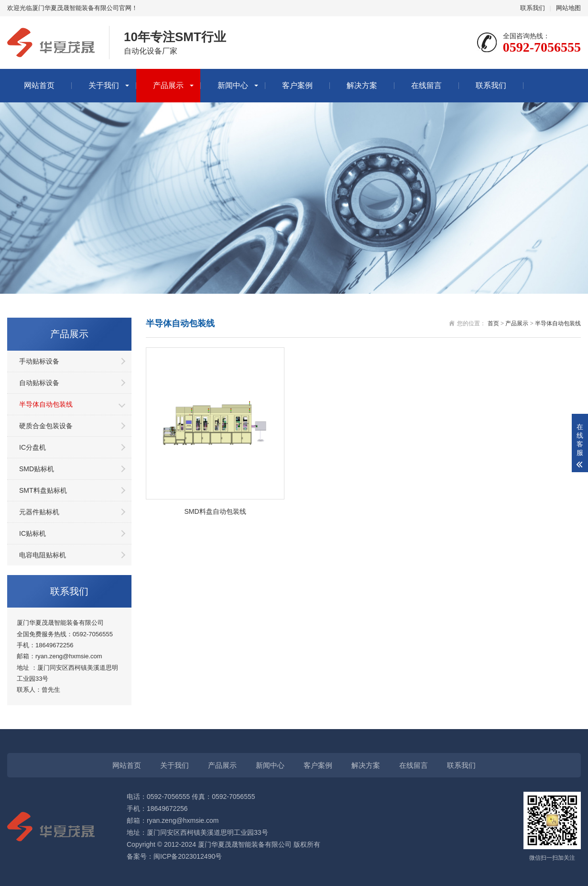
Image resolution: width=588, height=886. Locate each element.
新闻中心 (233, 85)
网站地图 (568, 8)
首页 (493, 323)
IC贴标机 (33, 533)
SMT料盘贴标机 (43, 490)
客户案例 (297, 85)
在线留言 (426, 85)
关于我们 (104, 85)
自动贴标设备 (39, 383)
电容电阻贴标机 (43, 555)
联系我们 (533, 8)
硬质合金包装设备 (46, 426)
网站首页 (39, 85)
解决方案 (362, 85)
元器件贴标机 (39, 512)
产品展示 (168, 85)
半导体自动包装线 (46, 404)
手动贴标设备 (39, 361)
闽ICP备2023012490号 (188, 856)
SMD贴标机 (37, 469)
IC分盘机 (33, 447)
